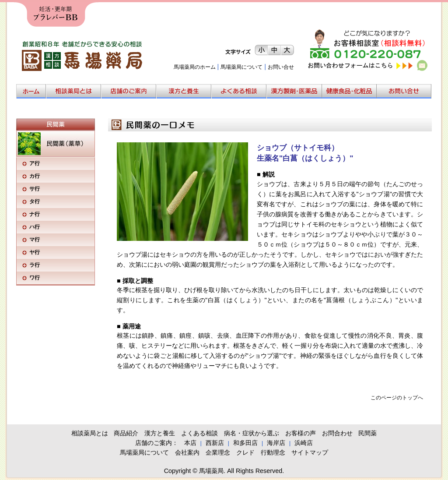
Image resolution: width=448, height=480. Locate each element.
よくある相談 (199, 433)
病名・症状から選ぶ (252, 433)
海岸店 (276, 443)
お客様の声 (301, 433)
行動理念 (273, 453)
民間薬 (367, 433)
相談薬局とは (90, 433)
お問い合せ (281, 67)
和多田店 (245, 443)
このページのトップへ (397, 398)
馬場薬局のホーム (195, 67)
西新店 (215, 443)
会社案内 (187, 453)
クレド (245, 453)
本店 (190, 443)
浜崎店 (304, 443)
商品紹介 (126, 433)
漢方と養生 (160, 433)
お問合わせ (337, 433)
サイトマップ (310, 453)
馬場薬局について (241, 67)
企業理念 (218, 453)
